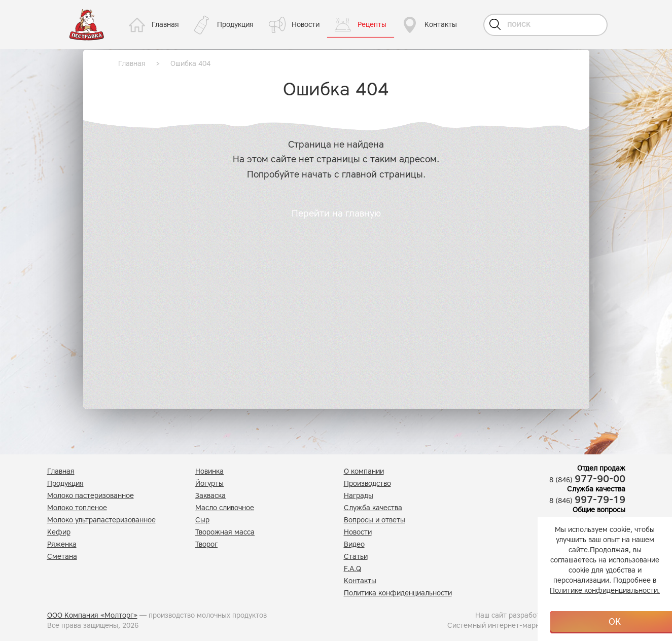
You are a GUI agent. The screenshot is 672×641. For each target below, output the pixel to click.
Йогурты (209, 484)
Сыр (202, 520)
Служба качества (373, 508)
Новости (306, 25)
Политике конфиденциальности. (605, 591)
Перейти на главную (336, 213)
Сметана (62, 557)
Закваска (210, 496)
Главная (165, 25)
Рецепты (372, 25)
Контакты (441, 25)
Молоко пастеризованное (91, 496)
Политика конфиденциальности (398, 593)
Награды (359, 496)
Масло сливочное (225, 508)
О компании (364, 471)
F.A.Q (352, 569)
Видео (354, 544)
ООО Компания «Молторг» (92, 615)
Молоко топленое (77, 508)
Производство (367, 484)
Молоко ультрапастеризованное (101, 520)
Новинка (209, 471)
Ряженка (62, 544)
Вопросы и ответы (375, 520)
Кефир (59, 532)
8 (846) (587, 480)
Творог (206, 544)
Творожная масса (225, 532)
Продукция (235, 25)
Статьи (356, 557)
